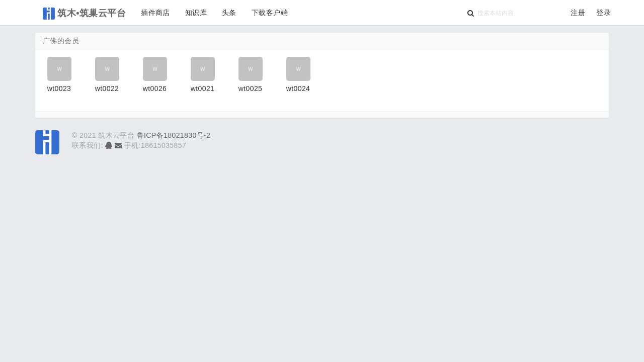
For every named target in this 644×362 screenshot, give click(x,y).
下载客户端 (270, 13)
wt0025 (251, 88)
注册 (578, 13)
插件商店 (155, 13)
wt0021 (203, 88)
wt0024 (298, 88)
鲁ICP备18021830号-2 (174, 135)
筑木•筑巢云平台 (84, 14)
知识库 (196, 13)
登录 (603, 13)
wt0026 (155, 88)
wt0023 (59, 88)
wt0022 (107, 88)
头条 (229, 13)
